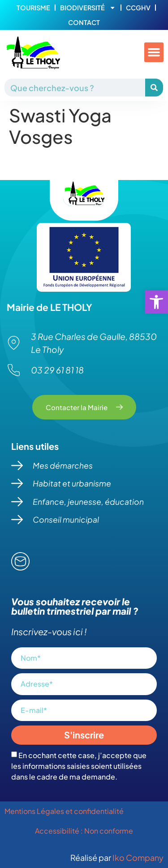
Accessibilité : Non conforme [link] (84, 831)
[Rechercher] (154, 88)
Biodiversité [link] (88, 8)
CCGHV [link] (138, 8)
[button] (154, 52)
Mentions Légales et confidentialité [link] (65, 811)
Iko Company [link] (138, 858)
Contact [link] (84, 22)
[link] (156, 302)
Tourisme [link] (33, 8)
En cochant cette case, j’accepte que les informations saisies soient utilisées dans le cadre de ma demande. (79, 766)
